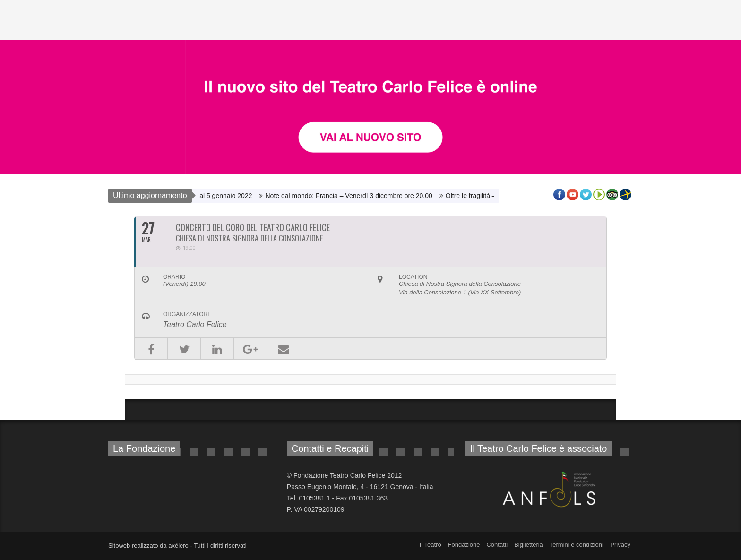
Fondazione (464, 545)
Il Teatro (431, 545)
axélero (178, 546)
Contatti (497, 545)
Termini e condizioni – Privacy (590, 545)
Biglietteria (529, 545)
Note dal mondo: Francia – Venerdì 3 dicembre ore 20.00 (355, 196)
